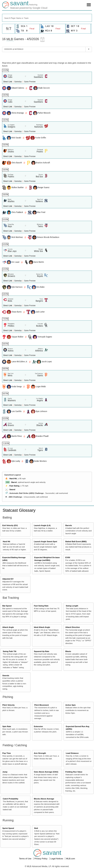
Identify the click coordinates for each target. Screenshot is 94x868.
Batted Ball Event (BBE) (76, 541)
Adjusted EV (8, 579)
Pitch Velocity (9, 705)
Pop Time (7, 753)
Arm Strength (40, 753)
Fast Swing (14, 486)
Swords (6, 675)
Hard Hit (13, 478)
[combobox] (47, 18)
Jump (5, 772)
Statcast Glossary (19, 510)
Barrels (69, 525)
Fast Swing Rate (41, 606)
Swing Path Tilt (10, 651)
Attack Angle (8, 627)
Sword (12, 489)
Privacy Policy (41, 859)
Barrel (14, 482)
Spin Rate (7, 726)
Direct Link (8, 82)
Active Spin (71, 705)
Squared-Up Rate (42, 651)
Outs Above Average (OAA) (46, 772)
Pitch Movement (42, 705)
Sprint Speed (8, 828)
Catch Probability (10, 799)
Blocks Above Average (44, 799)
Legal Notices (57, 859)
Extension (38, 726)
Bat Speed (7, 606)
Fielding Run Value (74, 772)
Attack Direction (73, 627)
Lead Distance (72, 753)
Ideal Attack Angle (42, 627)
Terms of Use (25, 859)
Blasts (68, 651)
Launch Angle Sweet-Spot (45, 541)
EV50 (68, 557)
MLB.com (71, 859)
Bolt (36, 828)
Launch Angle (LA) (42, 525)
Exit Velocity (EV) (10, 525)
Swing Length (72, 606)
